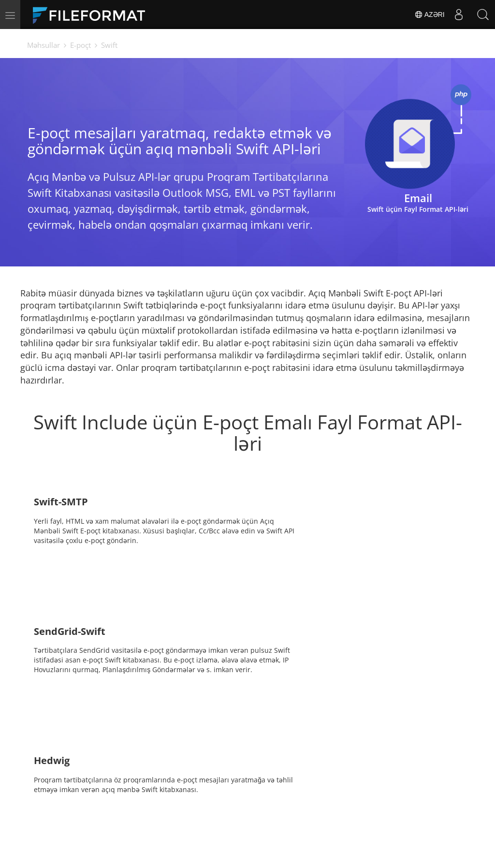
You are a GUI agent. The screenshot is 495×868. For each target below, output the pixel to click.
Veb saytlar (273, 820)
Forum (351, 806)
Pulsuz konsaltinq (113, 820)
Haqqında (356, 820)
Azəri (429, 15)
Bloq (177, 820)
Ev (88, 806)
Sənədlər (184, 806)
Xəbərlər (269, 806)
